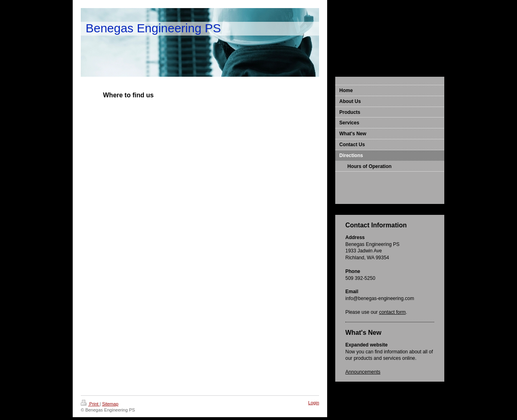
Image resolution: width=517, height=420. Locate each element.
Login (314, 403)
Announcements (363, 372)
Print (90, 404)
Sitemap (110, 404)
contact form (392, 312)
